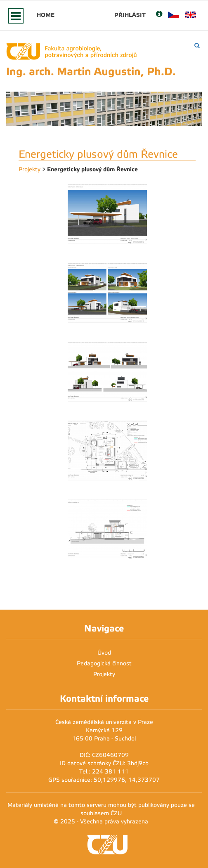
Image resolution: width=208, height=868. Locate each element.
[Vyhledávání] (197, 46)
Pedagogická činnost (104, 663)
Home (46, 15)
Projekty (30, 169)
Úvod (104, 653)
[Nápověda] (159, 15)
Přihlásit (130, 15)
